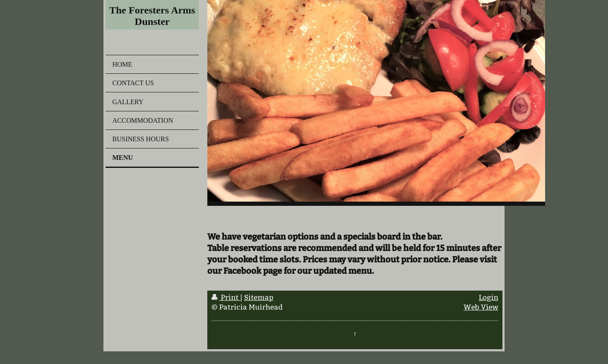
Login (489, 298)
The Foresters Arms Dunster (152, 16)
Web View (481, 307)
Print (226, 298)
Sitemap (259, 298)
